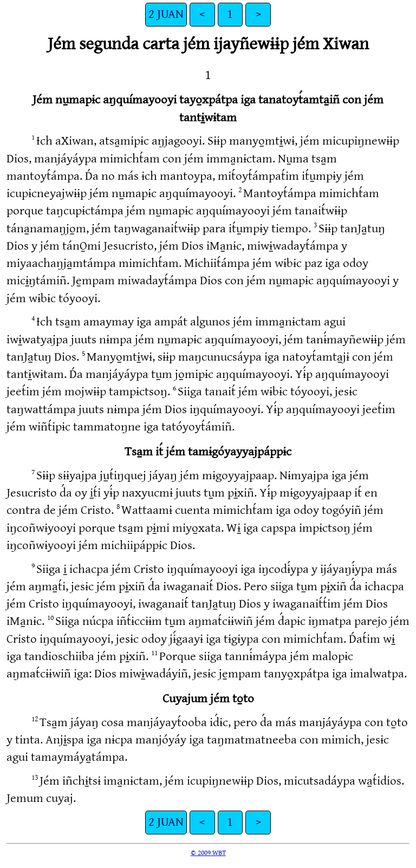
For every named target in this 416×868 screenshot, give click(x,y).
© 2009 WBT (208, 853)
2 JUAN (166, 14)
